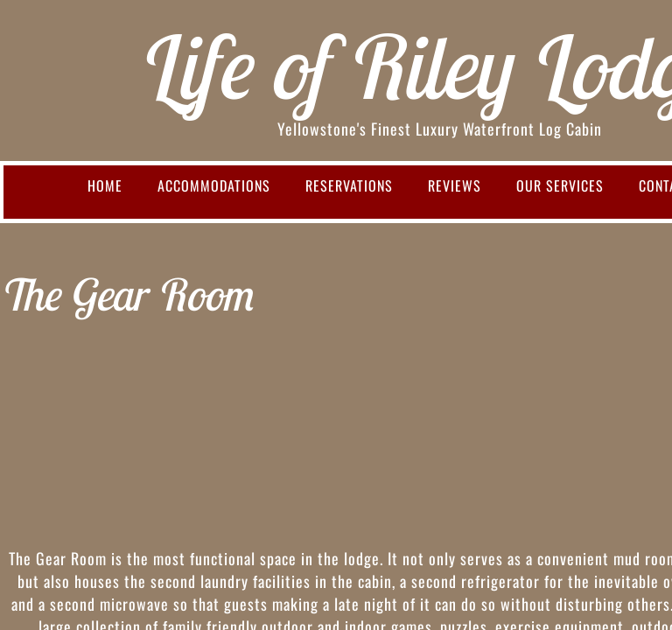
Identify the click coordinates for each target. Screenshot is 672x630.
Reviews (455, 185)
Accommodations (214, 185)
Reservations (349, 185)
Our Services (560, 185)
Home (105, 185)
